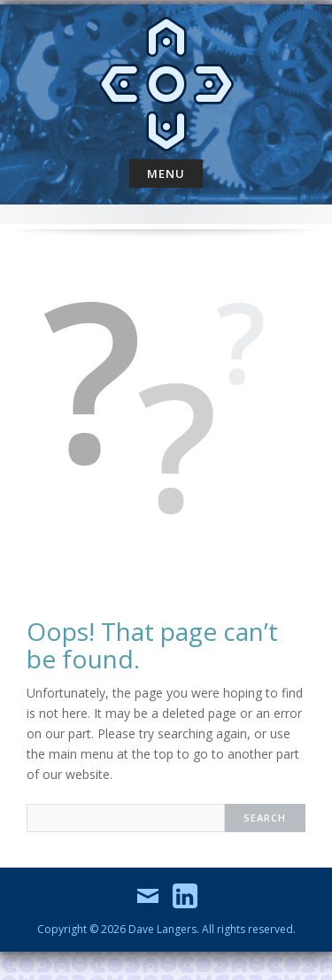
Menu (166, 174)
